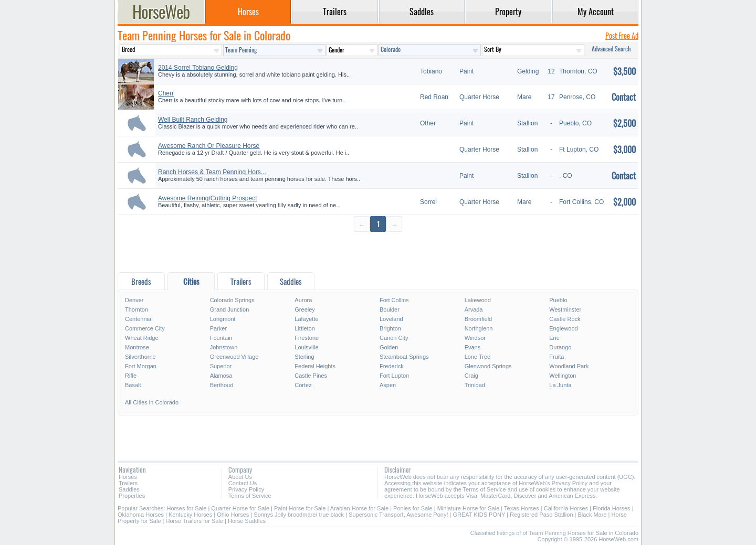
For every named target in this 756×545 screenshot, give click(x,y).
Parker (218, 328)
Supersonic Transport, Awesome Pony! (398, 515)
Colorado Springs (232, 300)
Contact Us (243, 483)
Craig (471, 376)
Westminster (565, 309)
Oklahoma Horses (141, 515)
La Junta (560, 385)
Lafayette (306, 319)
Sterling (304, 357)
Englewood (563, 328)
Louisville (306, 347)
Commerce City (145, 328)
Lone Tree (478, 357)
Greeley (305, 309)
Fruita (556, 357)
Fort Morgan (141, 366)
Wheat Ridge (142, 338)
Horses (128, 477)
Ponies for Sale (413, 508)
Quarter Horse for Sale (240, 508)
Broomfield (479, 319)
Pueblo (558, 300)
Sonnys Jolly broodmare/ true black (299, 515)
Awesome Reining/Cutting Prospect (208, 198)
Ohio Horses (233, 515)
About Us (240, 477)
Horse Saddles (247, 521)
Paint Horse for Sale (300, 508)
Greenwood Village (234, 357)
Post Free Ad (622, 35)
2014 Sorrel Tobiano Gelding (198, 68)
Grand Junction (230, 309)
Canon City (394, 338)
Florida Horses (612, 508)
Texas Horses (522, 508)
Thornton (136, 309)
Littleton (305, 328)
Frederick (392, 366)
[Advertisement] (378, 252)
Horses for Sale (187, 508)
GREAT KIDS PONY (479, 515)
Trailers (128, 483)
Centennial (139, 319)
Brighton (390, 328)
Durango (560, 347)
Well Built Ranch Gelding (193, 120)
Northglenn (479, 328)
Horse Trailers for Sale (195, 521)
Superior (221, 366)
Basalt (133, 385)
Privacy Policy (246, 489)
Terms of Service (250, 496)
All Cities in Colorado (152, 402)
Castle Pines (311, 376)
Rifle (131, 376)
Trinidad (475, 385)
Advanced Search (611, 49)
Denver (134, 300)
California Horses (566, 508)
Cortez (303, 385)
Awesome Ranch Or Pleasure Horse (209, 146)
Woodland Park (569, 366)
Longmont (223, 319)
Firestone (307, 338)
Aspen (388, 385)
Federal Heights (315, 366)
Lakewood (478, 300)
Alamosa (221, 376)
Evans (473, 347)
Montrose (137, 347)
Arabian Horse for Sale (359, 508)
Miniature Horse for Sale (469, 508)
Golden (389, 347)
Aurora (303, 300)
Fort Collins (394, 300)
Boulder (390, 309)
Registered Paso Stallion (541, 515)
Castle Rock (565, 319)
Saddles (129, 489)
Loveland (391, 319)
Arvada (474, 309)
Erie (554, 338)
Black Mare (592, 515)
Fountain (221, 338)
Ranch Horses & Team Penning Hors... (212, 172)
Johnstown (224, 347)
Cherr (166, 93)
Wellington (563, 376)
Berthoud (222, 385)
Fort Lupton (394, 376)
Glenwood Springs (488, 366)
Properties (132, 496)
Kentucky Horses (190, 515)
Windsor (475, 338)
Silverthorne (140, 357)
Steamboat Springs (404, 357)
